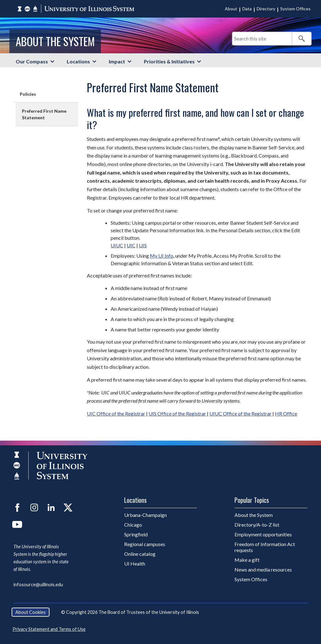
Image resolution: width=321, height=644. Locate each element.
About (231, 9)
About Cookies (31, 612)
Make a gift (247, 560)
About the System (55, 41)
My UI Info (162, 256)
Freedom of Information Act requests (265, 547)
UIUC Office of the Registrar (240, 413)
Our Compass (32, 61)
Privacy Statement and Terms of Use (49, 629)
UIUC (117, 245)
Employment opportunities (263, 534)
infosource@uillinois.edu (38, 585)
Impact (117, 61)
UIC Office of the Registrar (116, 413)
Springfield (136, 534)
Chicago (133, 525)
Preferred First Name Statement (44, 114)
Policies (28, 94)
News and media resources (263, 569)
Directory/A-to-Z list (257, 525)
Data (247, 9)
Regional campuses (145, 544)
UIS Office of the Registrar (177, 413)
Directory (266, 9)
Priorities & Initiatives (169, 61)
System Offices (295, 9)
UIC (131, 245)
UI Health (135, 563)
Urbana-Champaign (145, 515)
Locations (78, 61)
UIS (143, 245)
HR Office (286, 413)
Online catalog (140, 554)
